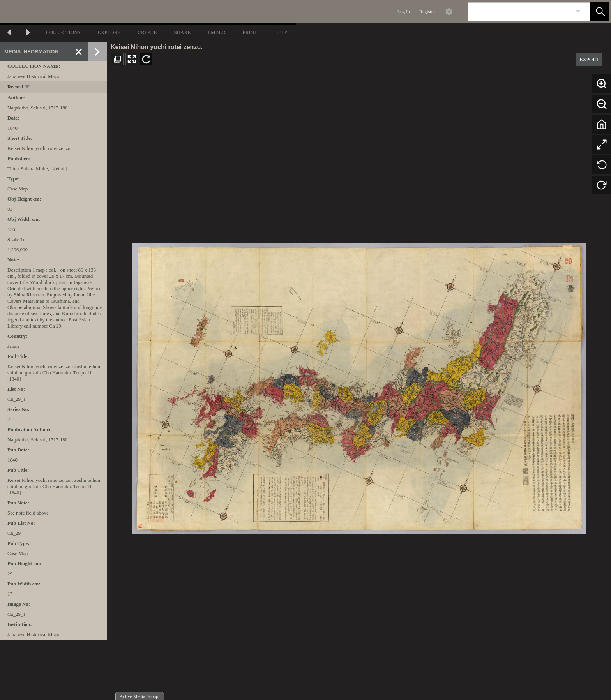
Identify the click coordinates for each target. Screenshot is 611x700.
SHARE (182, 32)
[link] (578, 11)
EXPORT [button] (589, 59)
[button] (600, 12)
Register (427, 12)
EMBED (217, 32)
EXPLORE (109, 32)
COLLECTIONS (63, 32)
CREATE (147, 32)
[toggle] (28, 87)
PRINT (250, 32)
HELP (281, 32)
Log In (404, 12)
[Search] (520, 12)
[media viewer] (359, 386)
